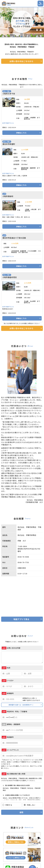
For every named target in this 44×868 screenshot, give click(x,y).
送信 (21, 812)
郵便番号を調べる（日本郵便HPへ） (21, 705)
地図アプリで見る (21, 619)
